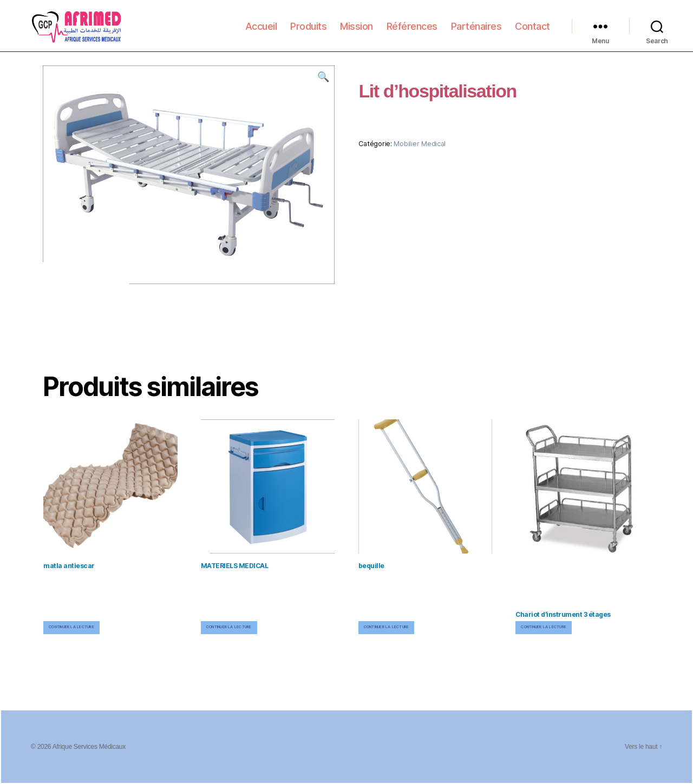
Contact (532, 33)
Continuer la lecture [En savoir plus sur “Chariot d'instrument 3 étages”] (544, 627)
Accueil (261, 33)
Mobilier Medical (420, 144)
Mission (357, 33)
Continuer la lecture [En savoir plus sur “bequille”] (387, 627)
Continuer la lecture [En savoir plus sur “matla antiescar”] (71, 627)
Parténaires (476, 33)
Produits (308, 33)
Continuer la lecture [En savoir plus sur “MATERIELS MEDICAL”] (229, 627)
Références (412, 33)
